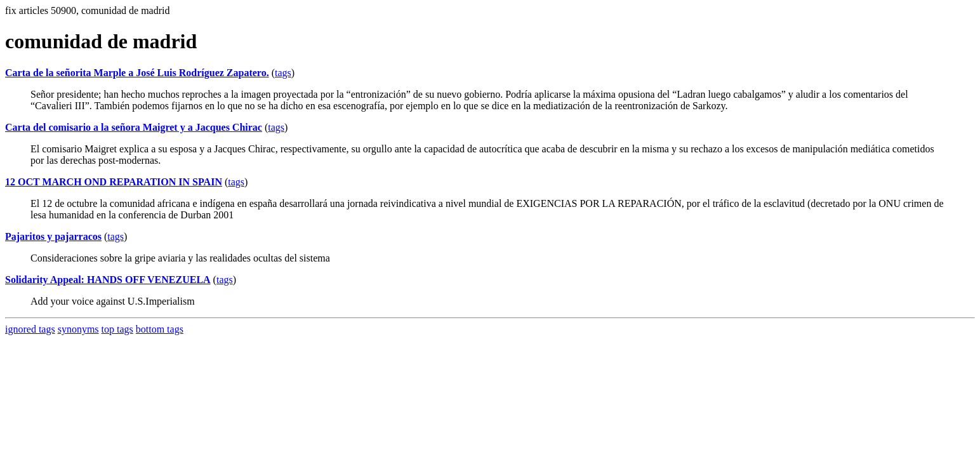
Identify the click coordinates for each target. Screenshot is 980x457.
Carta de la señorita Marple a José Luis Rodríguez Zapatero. (137, 73)
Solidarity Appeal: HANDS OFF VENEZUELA (108, 280)
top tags (117, 329)
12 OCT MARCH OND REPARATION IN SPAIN (114, 182)
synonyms (78, 329)
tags (283, 73)
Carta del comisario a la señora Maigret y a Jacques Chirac (134, 127)
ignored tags (30, 329)
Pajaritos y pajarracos (53, 236)
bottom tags (160, 329)
